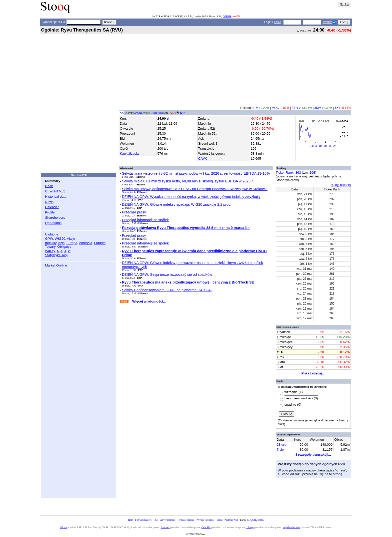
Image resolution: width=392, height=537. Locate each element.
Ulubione (52, 234)
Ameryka (86, 243)
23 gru (281, 445)
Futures (100, 243)
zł (69, 251)
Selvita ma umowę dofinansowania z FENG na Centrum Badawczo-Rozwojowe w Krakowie (195, 189)
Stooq (219, 520)
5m (326, 146)
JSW (318, 108)
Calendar (52, 207)
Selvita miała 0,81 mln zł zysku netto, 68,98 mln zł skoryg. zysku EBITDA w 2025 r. (188, 181)
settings (210, 520)
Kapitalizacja (129, 154)
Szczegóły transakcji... (313, 455)
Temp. (261, 520)
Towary (50, 247)
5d (316, 146)
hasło (277, 22)
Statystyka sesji (57, 255)
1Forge (250, 527)
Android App (231, 520)
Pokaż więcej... (313, 373)
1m (321, 146)
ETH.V (296, 108)
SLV (255, 108)
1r (330, 146)
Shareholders (55, 218)
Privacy (200, 520)
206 (312, 173)
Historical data (56, 197)
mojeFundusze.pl (291, 527)
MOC (275, 108)
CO (249, 520)
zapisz (327, 22)
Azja (61, 243)
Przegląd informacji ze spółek (145, 220)
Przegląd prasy (134, 212)
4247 (182, 113)
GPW (49, 239)
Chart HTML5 (55, 191)
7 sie (280, 450)
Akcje (71, 239)
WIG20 (227, 16)
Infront (63, 527)
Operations (53, 223)
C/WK (203, 159)
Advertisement (168, 520)
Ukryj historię (341, 185)
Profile (50, 212)
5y (334, 146)
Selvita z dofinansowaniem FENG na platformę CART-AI (167, 290)
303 (298, 173)
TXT (337, 108)
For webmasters (143, 520)
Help (130, 520)
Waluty (50, 251)
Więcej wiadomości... (149, 301)
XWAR (138, 113)
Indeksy (51, 243)
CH (254, 520)
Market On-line (56, 265)
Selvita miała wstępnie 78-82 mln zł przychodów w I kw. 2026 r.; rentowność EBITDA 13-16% (196, 173)
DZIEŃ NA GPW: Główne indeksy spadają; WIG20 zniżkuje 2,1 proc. (177, 204)
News (49, 202)
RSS (156, 520)
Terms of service (186, 520)
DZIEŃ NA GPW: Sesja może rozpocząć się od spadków (167, 275)
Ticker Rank (157, 113)
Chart (49, 186)
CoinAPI (206, 527)
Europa (72, 243)
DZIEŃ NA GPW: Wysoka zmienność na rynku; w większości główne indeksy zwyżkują (191, 197)
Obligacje (64, 247)
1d (311, 146)
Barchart (165, 527)
